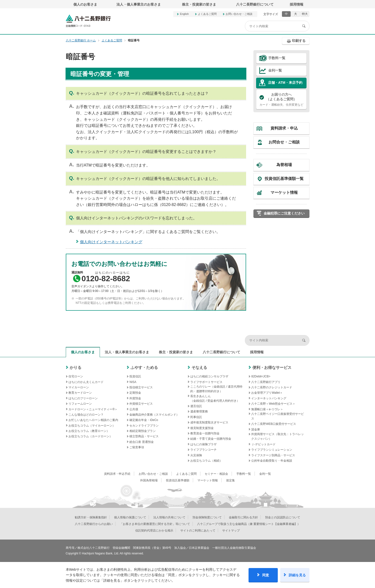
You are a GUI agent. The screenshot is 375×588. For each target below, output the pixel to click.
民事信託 (196, 417)
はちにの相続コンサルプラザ (209, 376)
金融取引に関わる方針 (243, 517)
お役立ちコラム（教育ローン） (89, 431)
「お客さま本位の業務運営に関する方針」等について (155, 524)
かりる (76, 368)
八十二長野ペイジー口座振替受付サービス (278, 416)
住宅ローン (76, 376)
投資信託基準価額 (178, 480)
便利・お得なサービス (272, 368)
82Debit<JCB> (261, 376)
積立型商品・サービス (144, 436)
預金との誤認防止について (283, 517)
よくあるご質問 (207, 14)
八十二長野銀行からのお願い (94, 524)
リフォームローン (80, 404)
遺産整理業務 (199, 411)
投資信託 (135, 376)
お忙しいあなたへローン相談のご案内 (93, 420)
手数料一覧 (277, 58)
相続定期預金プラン (143, 431)
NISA (133, 382)
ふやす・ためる (144, 368)
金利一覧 (275, 70)
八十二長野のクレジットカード (272, 387)
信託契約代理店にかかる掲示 (154, 531)
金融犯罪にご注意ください (284, 213)
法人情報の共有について (169, 517)
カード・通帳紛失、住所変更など (281, 99)
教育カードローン (80, 393)
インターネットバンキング (269, 398)
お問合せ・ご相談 (284, 142)
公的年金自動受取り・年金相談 (272, 461)
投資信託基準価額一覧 (284, 179)
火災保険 (196, 455)
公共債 (134, 409)
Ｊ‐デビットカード (263, 444)
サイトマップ (231, 531)
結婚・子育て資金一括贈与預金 (211, 439)
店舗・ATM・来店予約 (285, 83)
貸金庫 (256, 429)
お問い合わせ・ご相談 (239, 14)
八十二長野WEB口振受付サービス (274, 424)
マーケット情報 (284, 192)
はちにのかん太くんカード (86, 382)
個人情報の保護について (130, 517)
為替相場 (284, 165)
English (184, 14)
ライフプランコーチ (203, 450)
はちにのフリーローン (83, 398)
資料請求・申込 (284, 128)
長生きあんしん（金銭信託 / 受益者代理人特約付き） (215, 398)
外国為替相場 (149, 480)
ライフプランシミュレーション (272, 450)
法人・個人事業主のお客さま (139, 4)
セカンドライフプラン (144, 426)
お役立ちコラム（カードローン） (90, 436)
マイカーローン (79, 387)
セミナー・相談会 (216, 474)
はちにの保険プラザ (203, 444)
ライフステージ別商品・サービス (273, 455)
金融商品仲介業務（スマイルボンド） (154, 415)
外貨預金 (135, 398)
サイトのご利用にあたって (198, 531)
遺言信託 (196, 406)
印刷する (299, 41)
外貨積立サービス (141, 404)
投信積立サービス (141, 387)
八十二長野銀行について (255, 4)
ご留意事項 (137, 447)
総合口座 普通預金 (141, 442)
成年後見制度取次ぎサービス (209, 422)
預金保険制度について (207, 517)
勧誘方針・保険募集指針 (91, 517)
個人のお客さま (85, 4)
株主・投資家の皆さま (199, 4)
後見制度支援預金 (202, 428)
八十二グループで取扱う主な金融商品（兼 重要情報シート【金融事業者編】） (249, 524)
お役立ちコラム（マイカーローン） (92, 426)
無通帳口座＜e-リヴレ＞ (267, 409)
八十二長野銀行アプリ (266, 382)
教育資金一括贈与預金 (205, 433)
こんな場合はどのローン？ (86, 415)
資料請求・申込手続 (117, 474)
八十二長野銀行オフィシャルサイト (88, 21)
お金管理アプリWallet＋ (267, 393)
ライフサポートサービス (206, 382)
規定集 (231, 480)
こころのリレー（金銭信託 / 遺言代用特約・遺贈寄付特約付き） (216, 389)
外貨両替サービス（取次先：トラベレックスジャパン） (278, 436)
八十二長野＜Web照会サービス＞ (273, 404)
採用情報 (297, 4)
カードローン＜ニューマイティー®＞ (93, 409)
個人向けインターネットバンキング (111, 242)
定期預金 (135, 393)
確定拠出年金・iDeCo (144, 420)
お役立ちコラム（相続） (206, 461)
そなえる (199, 368)
